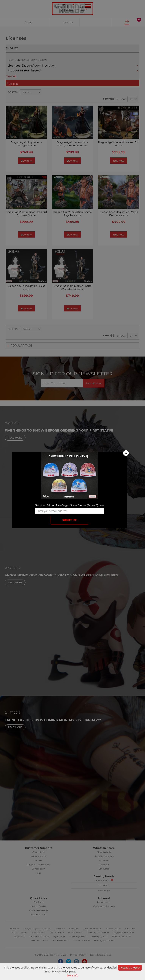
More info (72, 975)
